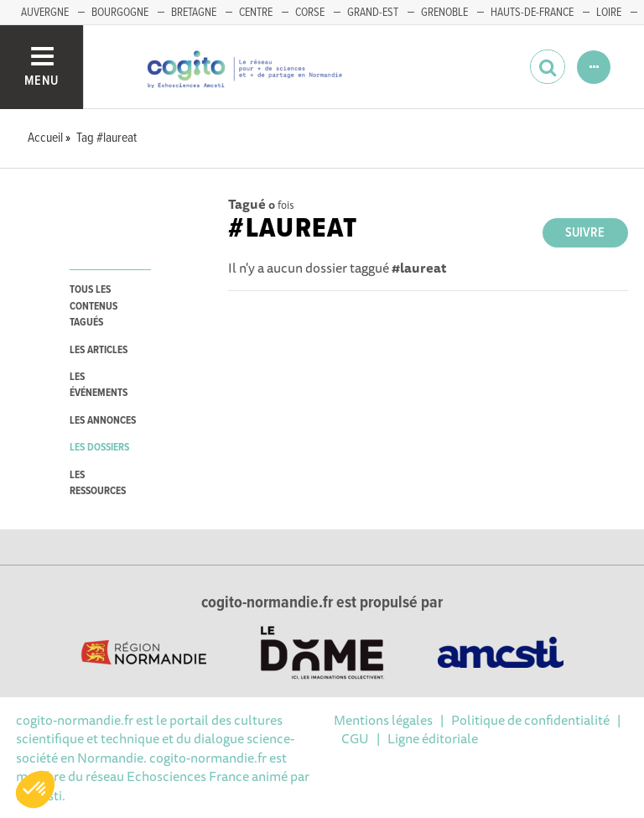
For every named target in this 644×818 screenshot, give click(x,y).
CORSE (310, 13)
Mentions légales (383, 720)
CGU (355, 738)
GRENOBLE (444, 13)
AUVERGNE (45, 13)
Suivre (585, 233)
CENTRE (256, 13)
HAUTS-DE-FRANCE (532, 13)
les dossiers (99, 448)
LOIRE (609, 13)
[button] (35, 789)
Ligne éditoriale (433, 738)
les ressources (98, 483)
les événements (99, 385)
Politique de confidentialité (530, 720)
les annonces (103, 421)
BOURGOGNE (120, 13)
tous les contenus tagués (93, 306)
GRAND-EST (373, 13)
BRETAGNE (194, 13)
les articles (99, 350)
